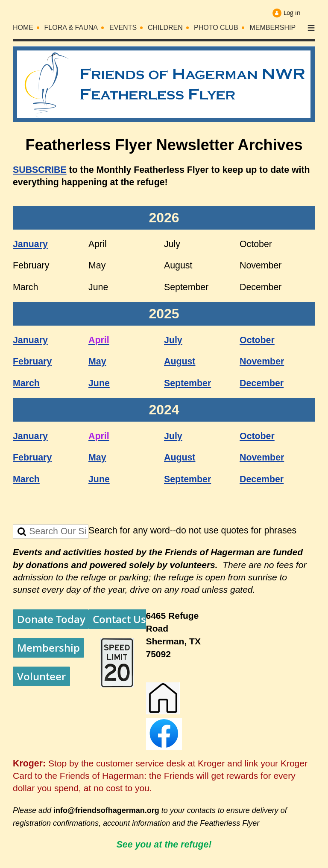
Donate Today (51, 619)
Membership (48, 648)
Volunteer (41, 676)
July (173, 340)
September (187, 383)
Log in (292, 13)
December (262, 383)
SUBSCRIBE (40, 170)
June (99, 383)
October (257, 340)
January (30, 244)
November (262, 361)
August (180, 361)
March (26, 383)
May (97, 361)
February (32, 361)
